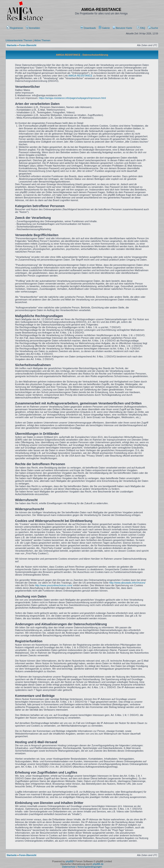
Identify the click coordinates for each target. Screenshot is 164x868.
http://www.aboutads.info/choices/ (127, 583)
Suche (153, 28)
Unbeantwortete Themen (19, 40)
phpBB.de (98, 864)
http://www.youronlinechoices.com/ (54, 585)
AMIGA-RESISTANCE (80, 76)
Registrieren (15, 28)
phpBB (69, 861)
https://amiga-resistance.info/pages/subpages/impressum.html (72, 98)
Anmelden (33, 28)
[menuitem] (89, 28)
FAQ (141, 28)
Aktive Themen (42, 40)
